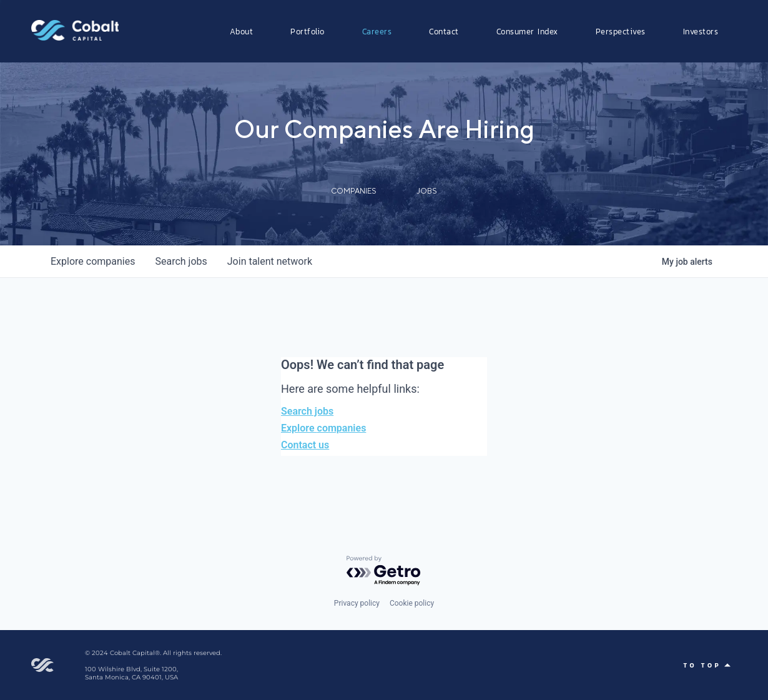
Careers (377, 31)
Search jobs (307, 411)
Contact (444, 31)
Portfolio (308, 31)
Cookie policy (412, 603)
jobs (181, 261)
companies (93, 261)
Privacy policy (357, 603)
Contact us (305, 445)
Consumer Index (527, 31)
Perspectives (621, 31)
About (242, 31)
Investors (701, 31)
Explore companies (323, 428)
